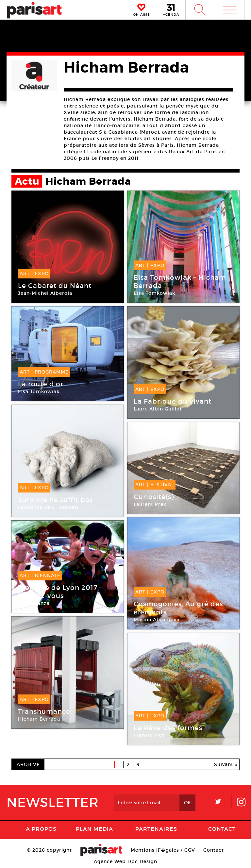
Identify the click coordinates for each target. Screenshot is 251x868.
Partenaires (156, 829)
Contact (222, 829)
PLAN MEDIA (94, 829)
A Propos (41, 829)
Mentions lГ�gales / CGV (163, 850)
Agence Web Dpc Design (125, 861)
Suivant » (226, 764)
